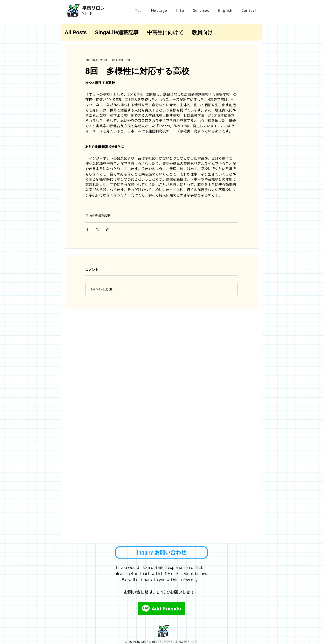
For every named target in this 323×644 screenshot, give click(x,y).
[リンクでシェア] (107, 229)
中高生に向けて (165, 32)
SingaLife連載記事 (117, 32)
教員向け (202, 32)
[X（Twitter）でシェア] (97, 229)
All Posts (76, 32)
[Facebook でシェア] (87, 229)
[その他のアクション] (235, 60)
